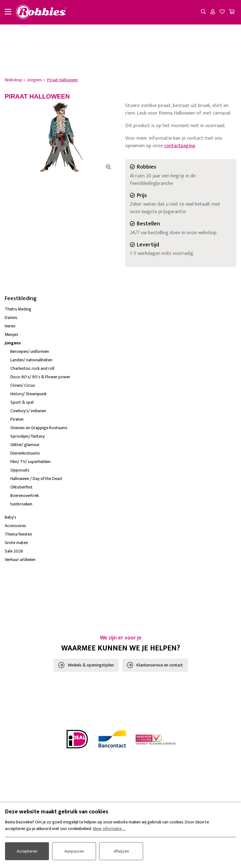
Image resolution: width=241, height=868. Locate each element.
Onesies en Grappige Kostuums (39, 428)
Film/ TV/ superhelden (30, 462)
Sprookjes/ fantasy (27, 436)
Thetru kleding (18, 309)
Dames (11, 318)
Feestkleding (21, 299)
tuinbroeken (21, 504)
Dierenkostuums (25, 453)
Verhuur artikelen (20, 560)
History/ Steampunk (28, 394)
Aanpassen (74, 851)
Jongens (13, 343)
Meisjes (11, 334)
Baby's (11, 517)
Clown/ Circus (23, 385)
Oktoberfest (21, 487)
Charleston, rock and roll (32, 368)
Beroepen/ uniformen (30, 351)
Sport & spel (22, 402)
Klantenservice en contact (160, 665)
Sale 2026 (14, 551)
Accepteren (27, 851)
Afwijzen (121, 851)
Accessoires (15, 526)
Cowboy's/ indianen (28, 411)
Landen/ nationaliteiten (31, 360)
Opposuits (20, 470)
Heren (10, 326)
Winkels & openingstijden (91, 665)
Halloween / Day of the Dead (36, 479)
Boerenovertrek (24, 496)
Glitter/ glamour (25, 445)
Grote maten (16, 543)
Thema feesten (18, 534)
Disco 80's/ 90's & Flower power (40, 377)
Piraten (17, 419)
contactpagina (179, 146)
